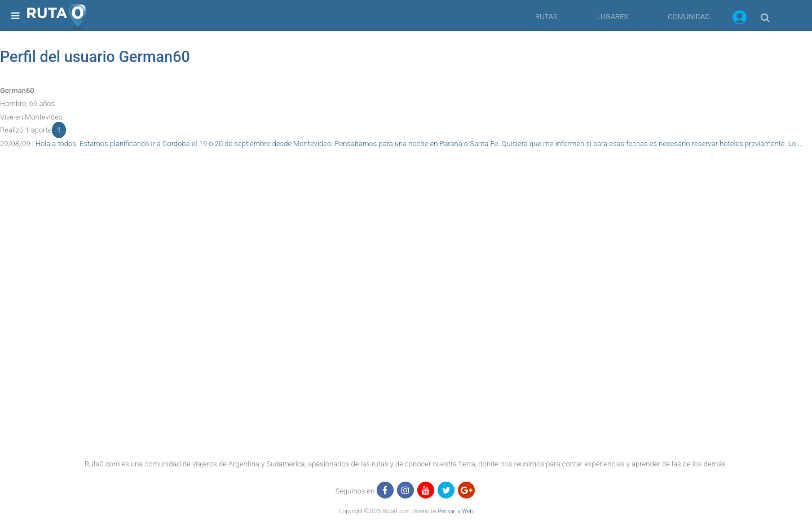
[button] (740, 19)
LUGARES (613, 17)
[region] (406, 175)
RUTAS (546, 17)
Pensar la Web (455, 511)
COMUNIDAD (689, 17)
